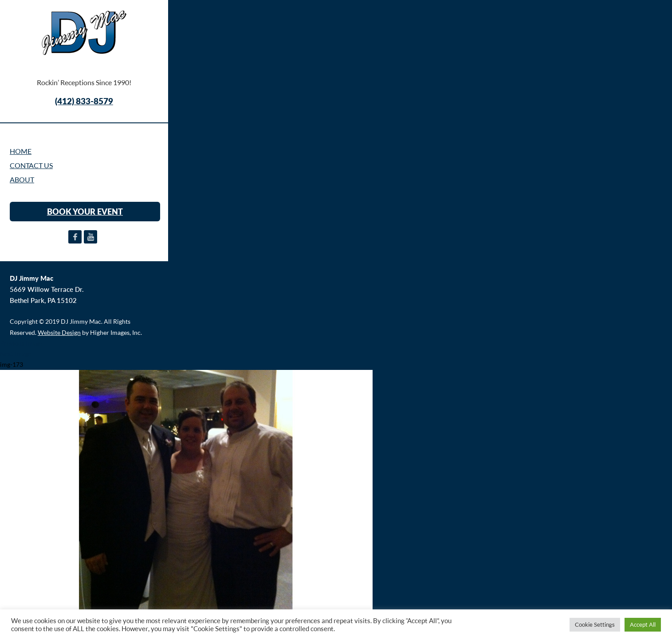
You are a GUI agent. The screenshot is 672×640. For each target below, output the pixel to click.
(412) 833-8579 (84, 101)
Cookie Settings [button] (595, 624)
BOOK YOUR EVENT (85, 212)
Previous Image (21, 343)
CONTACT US (31, 165)
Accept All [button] (643, 624)
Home (21, 151)
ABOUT (22, 180)
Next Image (16, 354)
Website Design (59, 332)
